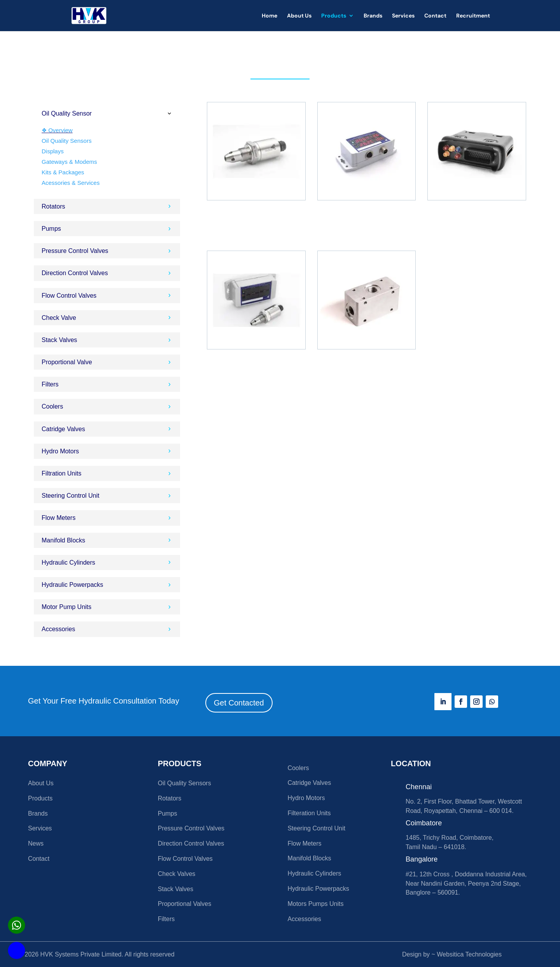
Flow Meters (304, 843)
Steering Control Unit (316, 828)
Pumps (168, 813)
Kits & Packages (63, 172)
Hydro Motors (306, 798)
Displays (53, 151)
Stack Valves (176, 889)
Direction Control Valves (191, 843)
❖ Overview (57, 130)
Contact (435, 16)
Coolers (298, 768)
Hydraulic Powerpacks (318, 889)
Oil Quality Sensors (66, 141)
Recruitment (473, 16)
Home (269, 16)
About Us (299, 16)
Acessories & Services (71, 183)
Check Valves (177, 874)
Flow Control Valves (185, 859)
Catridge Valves (309, 783)
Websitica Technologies (469, 954)
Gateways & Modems (69, 162)
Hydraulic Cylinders (314, 873)
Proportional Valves (185, 904)
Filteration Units (309, 813)
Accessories (304, 919)
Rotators (170, 798)
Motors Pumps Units (315, 904)
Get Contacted (239, 703)
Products (334, 16)
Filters (166, 919)
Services (403, 16)
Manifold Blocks (309, 858)
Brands (373, 16)
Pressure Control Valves (191, 828)
